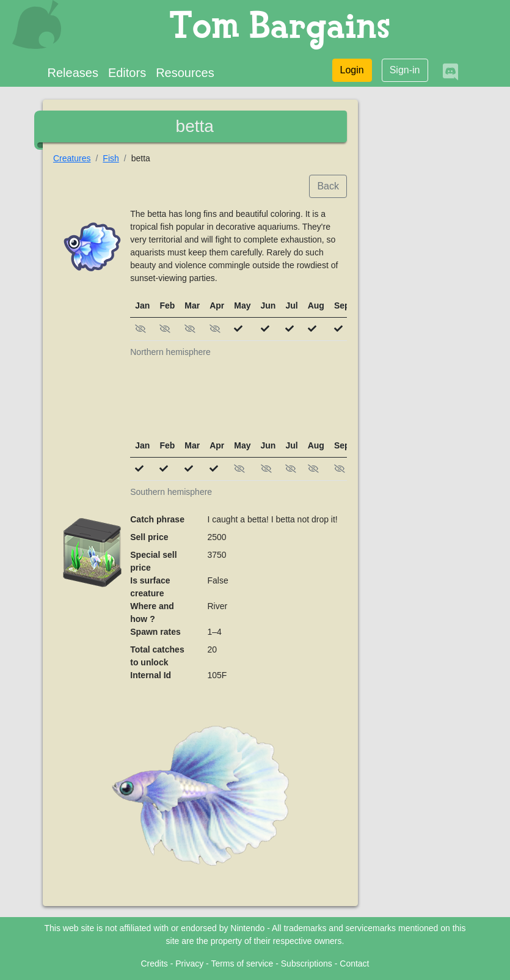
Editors (127, 73)
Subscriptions (307, 964)
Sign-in (405, 70)
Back (328, 186)
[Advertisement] (239, 404)
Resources (185, 73)
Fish (111, 158)
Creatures (72, 158)
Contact (354, 964)
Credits (154, 964)
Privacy (189, 964)
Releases (73, 73)
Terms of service (242, 964)
